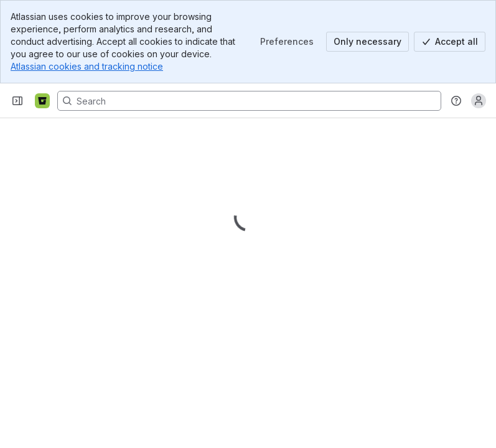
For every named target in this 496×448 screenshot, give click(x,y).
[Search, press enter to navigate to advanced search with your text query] (249, 101)
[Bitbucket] (42, 101)
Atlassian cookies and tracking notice (87, 66)
